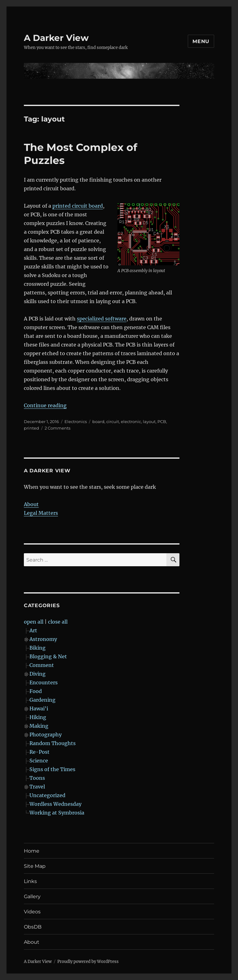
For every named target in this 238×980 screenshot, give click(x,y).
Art (33, 630)
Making (39, 726)
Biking (37, 648)
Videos (32, 912)
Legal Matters (41, 513)
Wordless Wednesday (55, 804)
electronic (131, 422)
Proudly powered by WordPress (88, 962)
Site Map (35, 866)
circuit (113, 422)
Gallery (32, 896)
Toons (37, 778)
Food (36, 691)
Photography (46, 735)
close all (58, 622)
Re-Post (40, 752)
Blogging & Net (48, 656)
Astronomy (43, 639)
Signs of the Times (52, 769)
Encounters (44, 682)
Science (39, 761)
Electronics (76, 422)
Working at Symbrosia (57, 813)
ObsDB (33, 927)
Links (30, 881)
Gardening (42, 700)
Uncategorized (47, 795)
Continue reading (45, 405)
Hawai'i (39, 709)
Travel (37, 787)
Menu (201, 41)
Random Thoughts (53, 743)
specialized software (102, 319)
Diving (37, 674)
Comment (42, 665)
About (31, 504)
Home (32, 851)
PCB (162, 422)
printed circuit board (78, 206)
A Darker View (56, 38)
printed (31, 428)
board (98, 422)
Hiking (38, 717)
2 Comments (57, 428)
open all (34, 622)
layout (149, 422)
